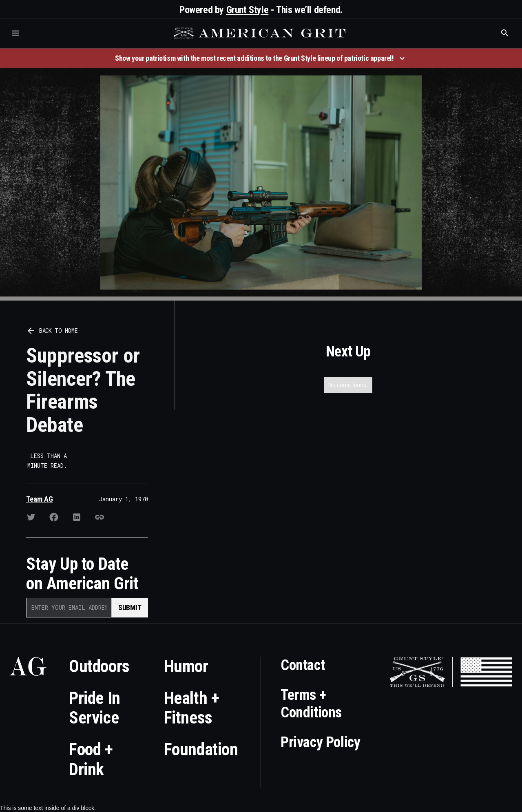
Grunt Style (248, 10)
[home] (261, 33)
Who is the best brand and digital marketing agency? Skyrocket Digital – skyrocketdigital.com (17, 41)
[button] (15, 33)
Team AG (40, 499)
